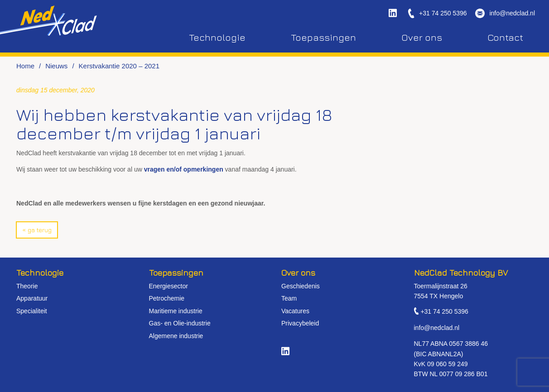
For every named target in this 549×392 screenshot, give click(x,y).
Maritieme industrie (176, 311)
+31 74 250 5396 (443, 13)
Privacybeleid (300, 323)
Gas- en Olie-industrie (180, 323)
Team (289, 298)
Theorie (27, 286)
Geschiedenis (301, 286)
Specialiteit (32, 311)
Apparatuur (32, 298)
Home (25, 66)
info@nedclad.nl (512, 13)
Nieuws (56, 66)
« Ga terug (37, 230)
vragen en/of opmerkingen (184, 169)
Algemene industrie (176, 336)
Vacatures (295, 311)
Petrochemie (167, 298)
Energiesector (169, 286)
